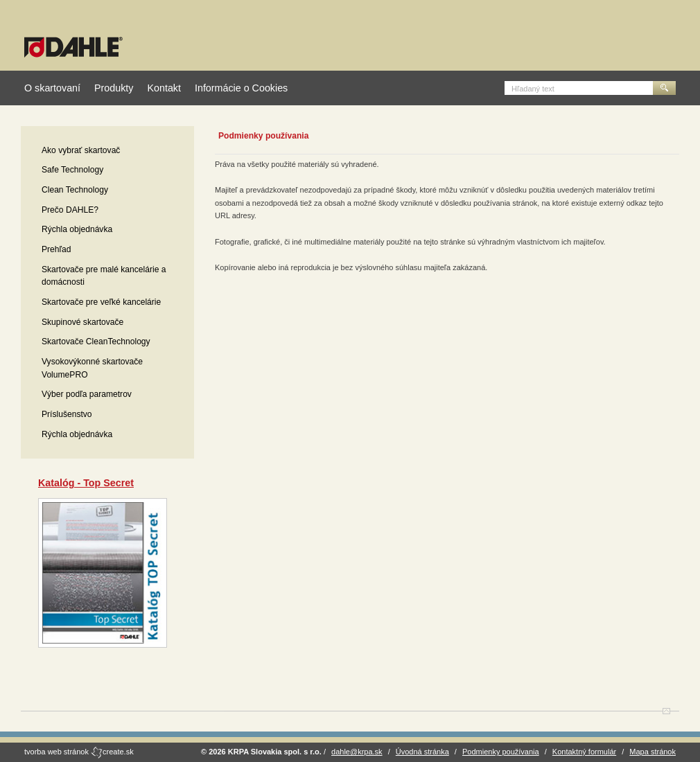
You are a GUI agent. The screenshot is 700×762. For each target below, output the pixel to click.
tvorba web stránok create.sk (79, 752)
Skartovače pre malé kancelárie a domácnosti (104, 276)
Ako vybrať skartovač (81, 150)
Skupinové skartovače (82, 322)
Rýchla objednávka (77, 229)
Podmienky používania (501, 752)
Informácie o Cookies (241, 88)
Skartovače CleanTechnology (96, 342)
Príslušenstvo (67, 414)
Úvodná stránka (422, 752)
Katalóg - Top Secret (86, 483)
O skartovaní (52, 88)
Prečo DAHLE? (70, 210)
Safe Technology (72, 170)
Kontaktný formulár (584, 752)
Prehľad (56, 249)
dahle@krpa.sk (357, 752)
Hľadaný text (533, 89)
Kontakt (164, 88)
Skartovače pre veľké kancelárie (101, 302)
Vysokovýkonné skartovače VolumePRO (92, 368)
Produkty (114, 88)
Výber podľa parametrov (87, 394)
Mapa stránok (653, 752)
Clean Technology (75, 190)
